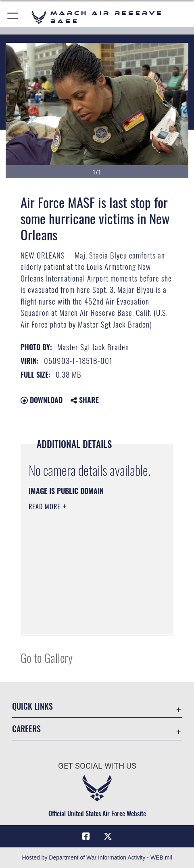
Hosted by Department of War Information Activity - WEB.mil (97, 857)
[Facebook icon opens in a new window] (86, 836)
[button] (13, 17)
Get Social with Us (97, 766)
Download (42, 400)
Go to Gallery (47, 657)
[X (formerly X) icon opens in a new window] (108, 836)
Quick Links (32, 706)
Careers (26, 729)
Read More (46, 507)
